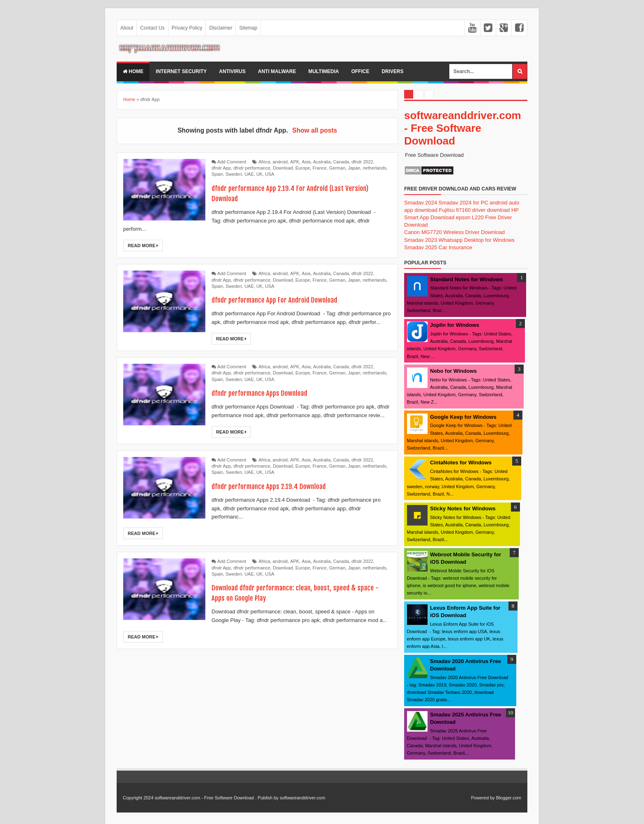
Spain (217, 174)
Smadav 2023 (421, 240)
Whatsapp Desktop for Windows (477, 240)
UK (259, 174)
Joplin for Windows (455, 325)
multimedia (324, 71)
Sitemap (248, 28)
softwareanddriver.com (302, 798)
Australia (322, 162)
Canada (341, 162)
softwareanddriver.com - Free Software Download (463, 128)
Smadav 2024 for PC (463, 203)
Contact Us (152, 28)
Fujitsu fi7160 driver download (475, 210)
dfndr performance (252, 168)
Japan (354, 168)
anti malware (277, 71)
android (280, 162)
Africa (264, 162)
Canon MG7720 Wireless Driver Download (454, 232)
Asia (306, 162)
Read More (143, 246)
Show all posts (315, 130)
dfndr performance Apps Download (267, 393)
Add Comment (232, 162)
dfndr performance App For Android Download (284, 300)
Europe (302, 168)
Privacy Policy (187, 28)
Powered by (483, 798)
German (337, 168)
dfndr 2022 (362, 162)
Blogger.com (509, 798)
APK (295, 162)
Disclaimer (221, 28)
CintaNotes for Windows (461, 462)
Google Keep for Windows (463, 417)
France (320, 168)
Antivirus (232, 71)
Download (283, 168)
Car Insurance (455, 247)
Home (133, 71)
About (127, 28)
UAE (249, 174)
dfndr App (221, 168)
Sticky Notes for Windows (463, 508)
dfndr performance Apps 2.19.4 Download (277, 486)
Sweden (234, 174)
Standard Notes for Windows (467, 279)
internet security (181, 71)
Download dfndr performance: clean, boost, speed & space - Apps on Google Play (294, 592)
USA (270, 174)
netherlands (375, 168)
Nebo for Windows (453, 371)
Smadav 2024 (421, 203)
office (360, 71)
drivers (392, 71)
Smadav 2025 (421, 247)
